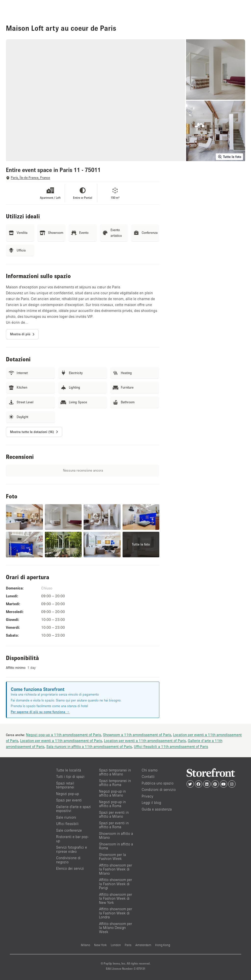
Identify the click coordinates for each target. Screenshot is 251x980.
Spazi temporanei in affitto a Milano (115, 772)
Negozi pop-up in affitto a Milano (112, 793)
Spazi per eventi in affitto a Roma (114, 825)
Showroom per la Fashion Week (113, 857)
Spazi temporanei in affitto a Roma (115, 783)
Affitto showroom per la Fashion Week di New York (116, 898)
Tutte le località (69, 770)
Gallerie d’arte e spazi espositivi (74, 809)
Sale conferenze (69, 830)
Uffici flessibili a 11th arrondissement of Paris (171, 746)
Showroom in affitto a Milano (116, 836)
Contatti (148, 777)
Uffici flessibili (67, 824)
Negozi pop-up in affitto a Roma (112, 804)
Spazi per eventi (69, 800)
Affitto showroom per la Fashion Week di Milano (116, 869)
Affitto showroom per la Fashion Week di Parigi (116, 884)
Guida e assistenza (157, 809)
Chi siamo (150, 770)
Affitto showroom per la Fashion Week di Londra (116, 913)
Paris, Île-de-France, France (30, 178)
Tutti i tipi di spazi (70, 777)
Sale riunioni (66, 817)
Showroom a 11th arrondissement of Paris (137, 735)
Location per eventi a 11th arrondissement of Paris (61, 741)
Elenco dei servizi (70, 868)
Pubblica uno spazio (158, 783)
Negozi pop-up (68, 794)
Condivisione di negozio (68, 860)
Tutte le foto (229, 157)
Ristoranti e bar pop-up (72, 839)
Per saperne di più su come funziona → (40, 712)
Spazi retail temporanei (65, 785)
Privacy (147, 796)
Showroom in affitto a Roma (116, 846)
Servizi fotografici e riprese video (72, 849)
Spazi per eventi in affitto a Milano (114, 814)
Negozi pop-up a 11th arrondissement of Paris (63, 735)
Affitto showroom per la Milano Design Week (116, 928)
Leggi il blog (151, 803)
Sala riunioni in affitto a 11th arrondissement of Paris (89, 746)
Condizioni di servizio (159, 790)
